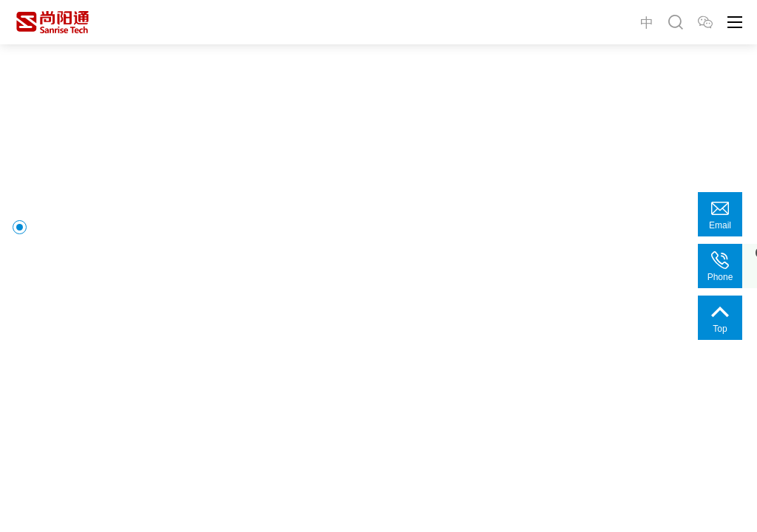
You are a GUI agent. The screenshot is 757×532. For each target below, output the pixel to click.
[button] (37, 467)
